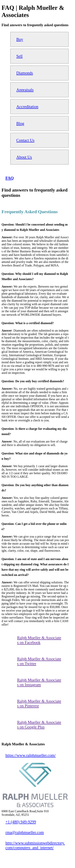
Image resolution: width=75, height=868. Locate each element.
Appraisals (25, 90)
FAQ (10, 178)
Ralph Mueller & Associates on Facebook (39, 640)
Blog (20, 123)
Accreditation (27, 107)
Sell (19, 56)
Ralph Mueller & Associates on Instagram (39, 682)
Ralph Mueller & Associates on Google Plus (39, 725)
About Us (24, 157)
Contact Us (25, 140)
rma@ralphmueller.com (25, 832)
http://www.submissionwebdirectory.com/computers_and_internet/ (35, 845)
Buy (20, 39)
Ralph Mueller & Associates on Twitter (39, 661)
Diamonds (25, 73)
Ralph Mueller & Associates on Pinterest (39, 703)
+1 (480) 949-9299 (21, 822)
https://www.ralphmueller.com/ (31, 755)
